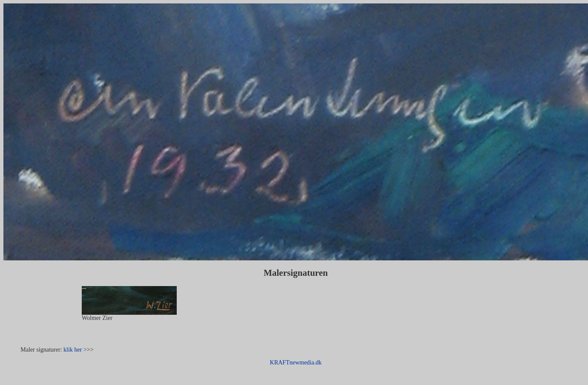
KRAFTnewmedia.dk (296, 363)
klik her (73, 350)
